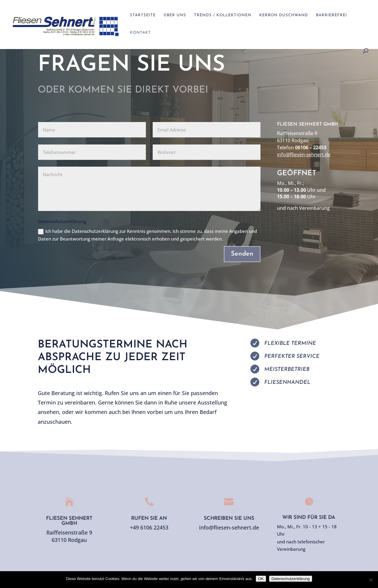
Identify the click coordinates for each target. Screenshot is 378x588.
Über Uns (175, 15)
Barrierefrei (331, 15)
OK (261, 579)
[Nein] (371, 580)
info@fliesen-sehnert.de (304, 155)
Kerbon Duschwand (284, 15)
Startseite (143, 15)
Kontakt (140, 33)
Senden (242, 254)
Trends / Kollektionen (223, 15)
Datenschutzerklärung (291, 579)
